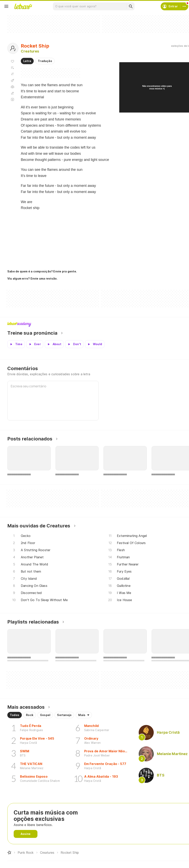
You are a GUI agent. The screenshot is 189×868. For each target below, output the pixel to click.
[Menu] (6, 6)
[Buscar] (131, 6)
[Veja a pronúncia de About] (54, 344)
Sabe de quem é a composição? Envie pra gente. (42, 271)
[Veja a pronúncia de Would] (95, 344)
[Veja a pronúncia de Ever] (35, 344)
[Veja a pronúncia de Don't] (74, 344)
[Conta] (184, 6)
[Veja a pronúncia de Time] (16, 344)
